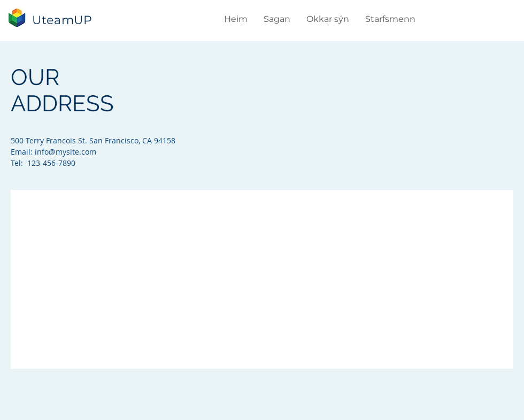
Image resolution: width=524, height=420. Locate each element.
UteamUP (62, 20)
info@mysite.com (65, 152)
